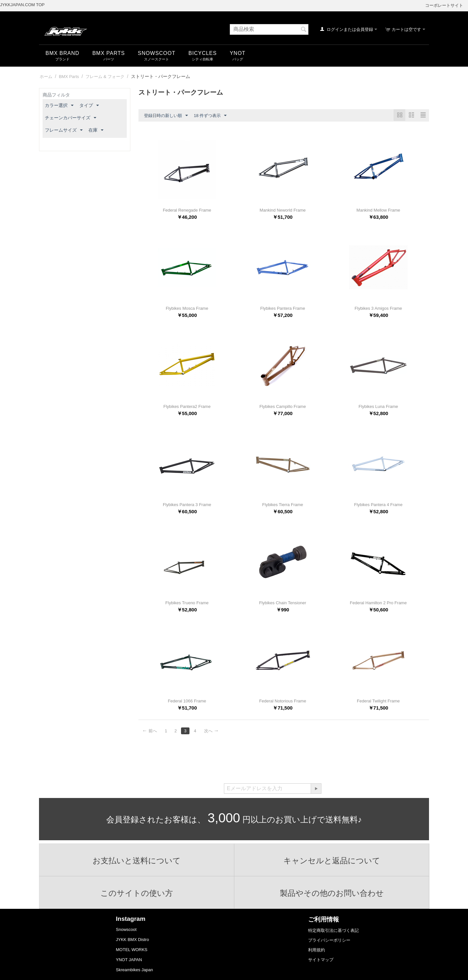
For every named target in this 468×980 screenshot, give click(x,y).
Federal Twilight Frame (378, 701)
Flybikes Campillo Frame (283, 406)
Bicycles (203, 53)
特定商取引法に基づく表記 (333, 930)
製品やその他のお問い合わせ (332, 893)
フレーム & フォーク (105, 77)
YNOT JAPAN (129, 960)
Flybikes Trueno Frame (187, 603)
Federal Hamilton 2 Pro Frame (378, 603)
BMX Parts (109, 53)
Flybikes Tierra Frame (283, 505)
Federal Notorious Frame (283, 701)
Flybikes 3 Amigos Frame (378, 308)
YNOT (238, 53)
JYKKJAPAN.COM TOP (22, 5)
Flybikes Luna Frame (378, 406)
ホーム (46, 77)
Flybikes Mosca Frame (187, 308)
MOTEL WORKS (132, 950)
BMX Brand (62, 53)
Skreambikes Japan (135, 970)
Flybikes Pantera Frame (283, 308)
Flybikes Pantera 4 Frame (378, 505)
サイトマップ (321, 960)
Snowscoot (126, 929)
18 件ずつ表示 (210, 116)
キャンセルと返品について (332, 861)
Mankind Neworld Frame (283, 210)
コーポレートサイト (444, 5)
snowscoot (157, 53)
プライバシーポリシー (329, 940)
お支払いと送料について (137, 861)
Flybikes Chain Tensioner (283, 603)
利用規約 (317, 950)
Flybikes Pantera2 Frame (187, 406)
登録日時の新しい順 (166, 116)
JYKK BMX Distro (133, 940)
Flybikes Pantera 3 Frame (187, 505)
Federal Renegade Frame (187, 210)
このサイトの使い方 (137, 893)
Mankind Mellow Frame (378, 210)
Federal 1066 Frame (187, 701)
